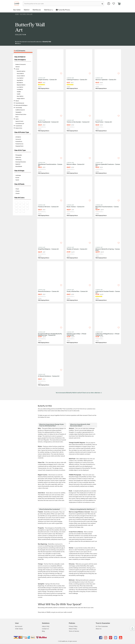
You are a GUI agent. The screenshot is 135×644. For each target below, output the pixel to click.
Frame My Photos (63, 10)
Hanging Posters (19, 146)
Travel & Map (19, 108)
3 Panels (17, 193)
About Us (99, 629)
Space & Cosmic (19, 121)
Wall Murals (37, 10)
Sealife (19, 94)
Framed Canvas (19, 144)
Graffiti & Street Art (20, 110)
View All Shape (19, 171)
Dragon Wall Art (21, 98)
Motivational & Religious (21, 105)
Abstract (18, 67)
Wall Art (27, 10)
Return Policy (73, 629)
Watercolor (18, 157)
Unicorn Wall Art (21, 76)
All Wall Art (18, 137)
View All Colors (19, 198)
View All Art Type (20, 150)
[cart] (119, 4)
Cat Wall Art (20, 89)
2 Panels (17, 191)
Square (17, 180)
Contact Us (45, 629)
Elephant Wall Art (21, 85)
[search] (102, 4)
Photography (19, 155)
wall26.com (65, 641)
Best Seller (17, 10)
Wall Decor (49, 10)
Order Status (19, 629)
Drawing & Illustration (21, 162)
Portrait (17, 178)
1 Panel (17, 189)
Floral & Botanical (20, 103)
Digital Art (18, 164)
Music (17, 117)
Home (17, 14)
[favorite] (114, 4)
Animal (17, 69)
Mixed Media (19, 166)
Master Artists (19, 128)
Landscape (18, 175)
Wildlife (19, 92)
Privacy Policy (73, 626)
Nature (17, 101)
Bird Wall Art (20, 83)
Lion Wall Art (20, 87)
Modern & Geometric (21, 64)
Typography (18, 112)
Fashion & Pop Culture (21, 114)
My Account (19, 626)
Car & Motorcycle (20, 123)
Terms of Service (74, 631)
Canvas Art (18, 139)
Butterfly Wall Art (26, 14)
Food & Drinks (19, 126)
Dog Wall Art (20, 80)
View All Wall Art (20, 57)
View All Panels (19, 184)
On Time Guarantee (102, 626)
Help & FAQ (46, 626)
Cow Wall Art (20, 78)
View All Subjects (20, 60)
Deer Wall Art (20, 96)
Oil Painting (18, 160)
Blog (43, 631)
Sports (17, 119)
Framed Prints (19, 141)
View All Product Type (22, 132)
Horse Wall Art (20, 73)
